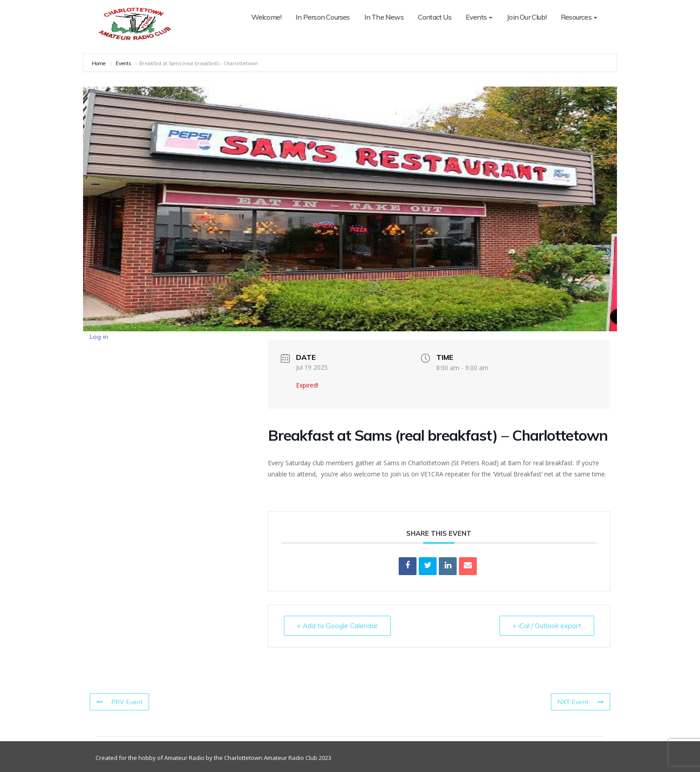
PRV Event (119, 702)
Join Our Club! (527, 17)
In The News (384, 17)
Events (479, 17)
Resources (579, 17)
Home (100, 63)
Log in (99, 337)
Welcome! (267, 17)
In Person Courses (323, 17)
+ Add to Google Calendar (337, 626)
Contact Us (435, 17)
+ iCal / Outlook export (547, 626)
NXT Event (581, 702)
